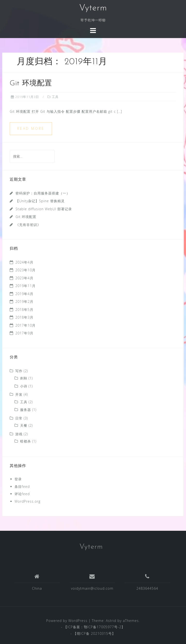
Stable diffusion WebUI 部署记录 (44, 209)
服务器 (26, 410)
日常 (19, 418)
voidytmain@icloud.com (92, 588)
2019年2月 (24, 302)
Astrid (111, 621)
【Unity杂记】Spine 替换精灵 (40, 201)
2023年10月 (25, 270)
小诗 (24, 386)
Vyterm (93, 8)
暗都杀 (26, 441)
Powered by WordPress (67, 621)
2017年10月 (25, 325)
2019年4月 (24, 294)
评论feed (22, 494)
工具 (55, 97)
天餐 (24, 425)
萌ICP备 (84, 633)
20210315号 (101, 633)
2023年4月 (24, 278)
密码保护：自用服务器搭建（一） (43, 193)
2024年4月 (24, 262)
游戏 (19, 434)
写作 (19, 371)
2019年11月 (25, 286)
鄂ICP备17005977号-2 (103, 627)
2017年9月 (24, 333)
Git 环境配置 (31, 84)
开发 (19, 394)
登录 (18, 479)
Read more (31, 128)
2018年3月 (24, 317)
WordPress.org (27, 501)
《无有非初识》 (28, 225)
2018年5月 (24, 310)
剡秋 (24, 378)
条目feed (22, 487)
